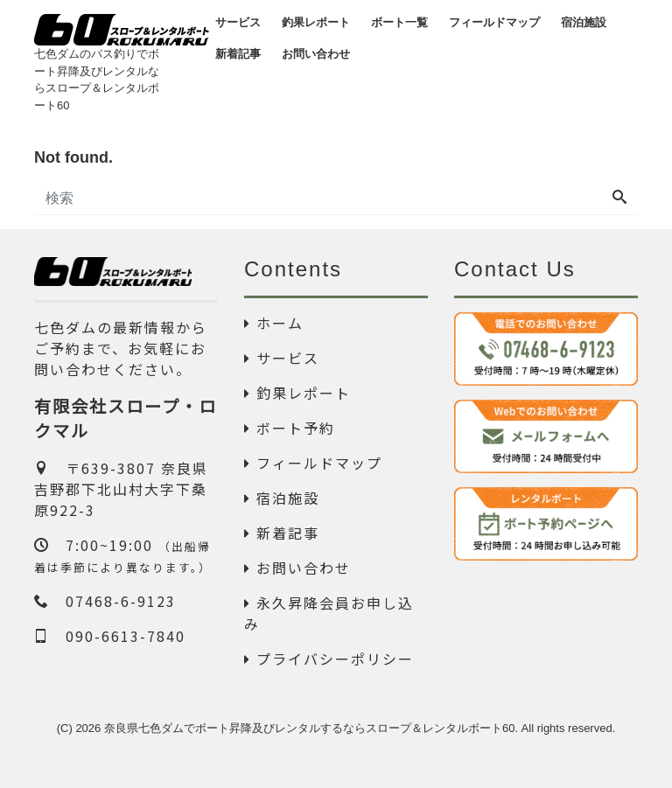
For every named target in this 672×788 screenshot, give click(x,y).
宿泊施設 (282, 498)
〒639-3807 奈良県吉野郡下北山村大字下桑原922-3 (121, 489)
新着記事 (282, 533)
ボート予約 (290, 428)
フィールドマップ (313, 463)
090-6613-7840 (110, 636)
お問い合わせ (297, 568)
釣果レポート (297, 393)
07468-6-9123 (105, 601)
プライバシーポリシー (329, 659)
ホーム (274, 323)
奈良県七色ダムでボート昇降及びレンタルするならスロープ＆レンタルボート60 (309, 728)
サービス (282, 358)
